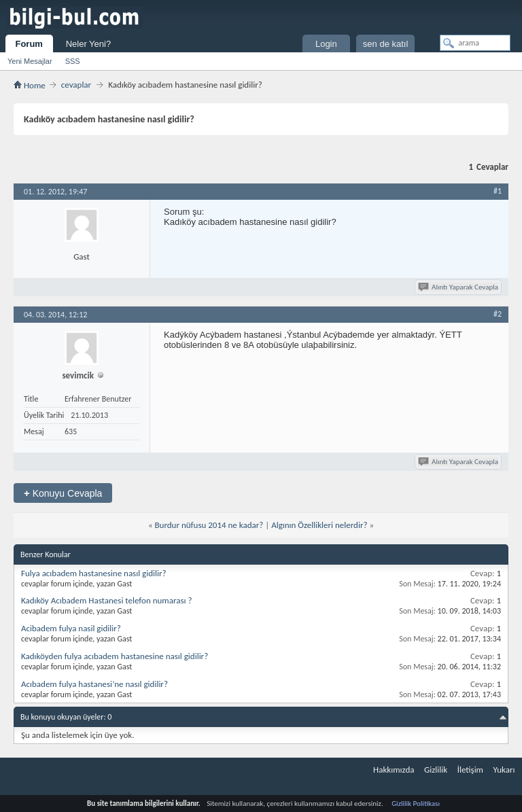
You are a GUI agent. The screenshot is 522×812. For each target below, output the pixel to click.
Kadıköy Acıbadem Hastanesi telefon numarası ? (106, 600)
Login (326, 44)
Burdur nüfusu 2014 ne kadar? (209, 525)
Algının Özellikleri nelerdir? (319, 525)
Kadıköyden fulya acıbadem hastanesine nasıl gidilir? (115, 656)
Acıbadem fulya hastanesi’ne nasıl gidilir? (94, 684)
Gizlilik (436, 770)
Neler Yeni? (89, 44)
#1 (498, 191)
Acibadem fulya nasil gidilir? (71, 628)
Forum (29, 44)
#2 (498, 314)
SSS (73, 61)
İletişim (470, 770)
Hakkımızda (394, 770)
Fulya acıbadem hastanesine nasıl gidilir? (94, 573)
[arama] (475, 43)
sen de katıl (386, 44)
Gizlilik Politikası (416, 804)
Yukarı (504, 770)
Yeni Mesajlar (30, 61)
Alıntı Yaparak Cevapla (459, 287)
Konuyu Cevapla (63, 493)
